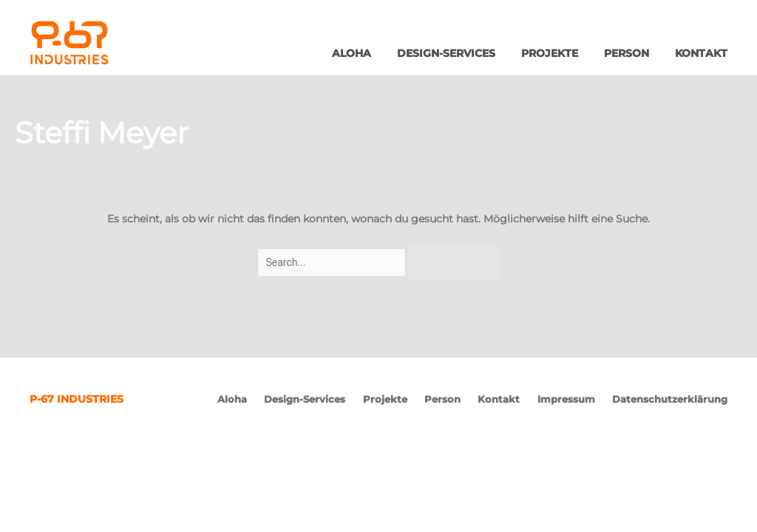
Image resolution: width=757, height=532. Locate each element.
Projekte (550, 53)
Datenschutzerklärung (670, 399)
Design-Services (446, 53)
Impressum (566, 399)
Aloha (352, 53)
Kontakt (701, 53)
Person (627, 53)
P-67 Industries (102, 43)
